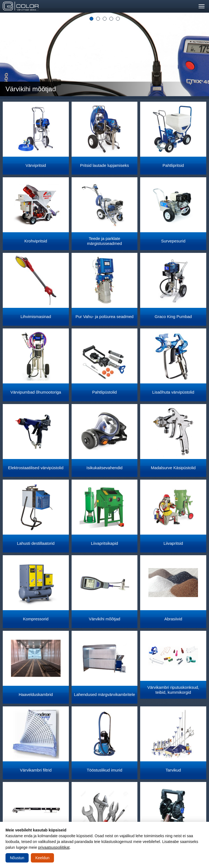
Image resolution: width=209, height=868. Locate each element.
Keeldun (42, 858)
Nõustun (17, 858)
